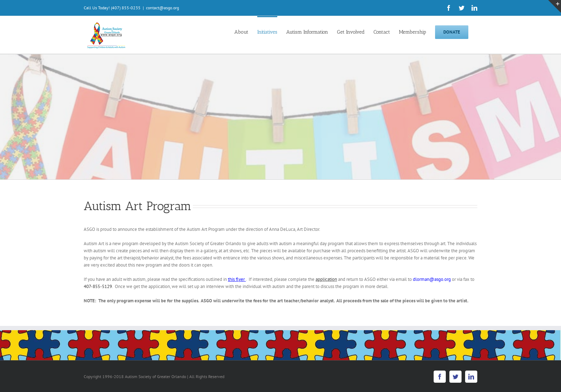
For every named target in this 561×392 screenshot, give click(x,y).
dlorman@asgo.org (432, 279)
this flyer (237, 279)
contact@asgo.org (162, 8)
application (326, 279)
